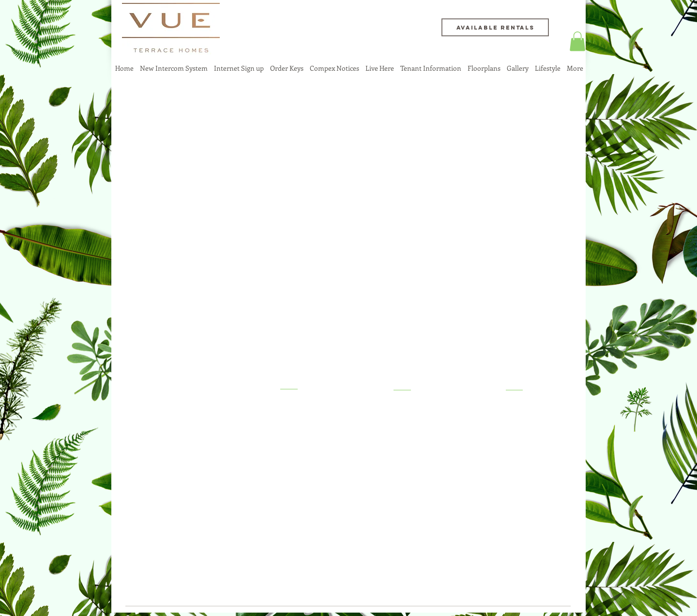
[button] (577, 41)
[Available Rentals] (495, 27)
